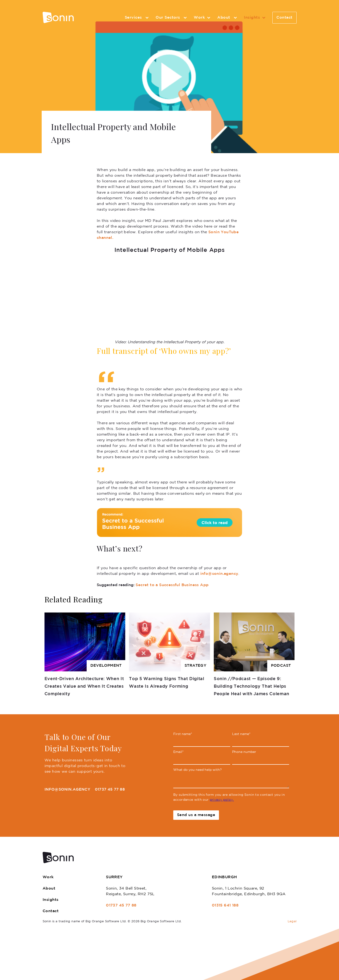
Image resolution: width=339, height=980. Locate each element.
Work (203, 18)
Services (137, 18)
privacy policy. (222, 800)
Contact (285, 18)
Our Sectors (172, 18)
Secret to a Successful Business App (172, 585)
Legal (292, 921)
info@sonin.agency (219, 574)
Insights (255, 18)
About (228, 18)
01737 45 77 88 (110, 790)
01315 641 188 (225, 905)
